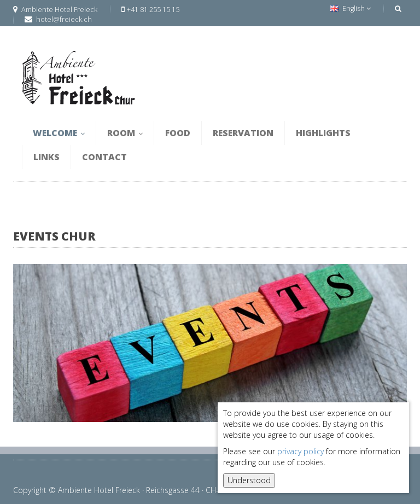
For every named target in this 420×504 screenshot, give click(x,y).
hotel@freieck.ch (64, 19)
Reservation (243, 133)
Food (178, 133)
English (350, 8)
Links (46, 157)
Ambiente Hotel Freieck (55, 10)
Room (125, 133)
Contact (104, 157)
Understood (249, 480)
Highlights (323, 133)
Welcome (59, 133)
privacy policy (301, 451)
